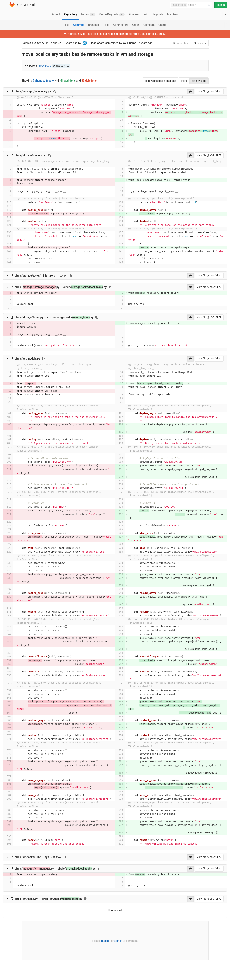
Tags (106, 25)
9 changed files (43, 81)
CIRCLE (23, 5)
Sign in (221, 5)
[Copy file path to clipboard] (54, 92)
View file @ (209, 91)
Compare (149, 25)
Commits (79, 25)
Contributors (121, 25)
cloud (36, 5)
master (59, 66)
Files (66, 25)
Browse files (180, 43)
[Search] (200, 5)
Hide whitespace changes (161, 81)
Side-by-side (199, 81)
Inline (184, 81)
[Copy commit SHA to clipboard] (47, 43)
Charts (162, 25)
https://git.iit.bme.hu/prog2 (149, 34)
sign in (118, 941)
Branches (94, 25)
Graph (136, 25)
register (106, 941)
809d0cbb (45, 66)
